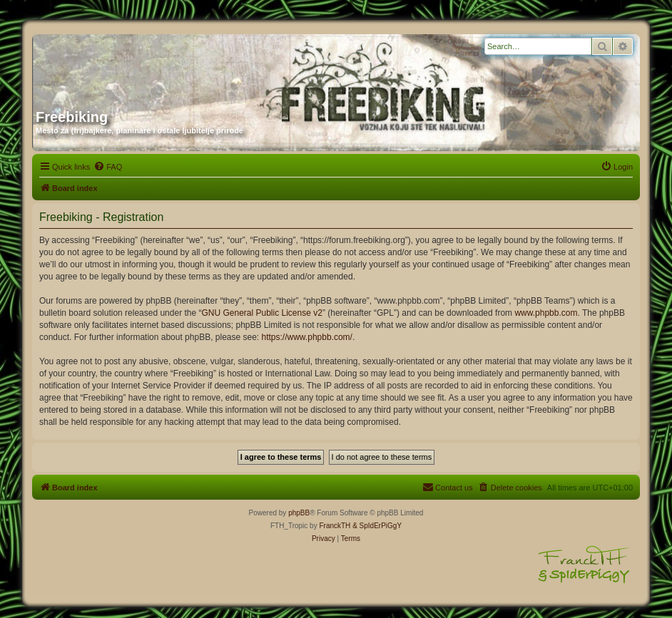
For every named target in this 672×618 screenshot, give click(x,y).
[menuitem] (108, 167)
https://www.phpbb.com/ (307, 337)
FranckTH (335, 526)
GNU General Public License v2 (261, 313)
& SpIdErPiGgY (377, 526)
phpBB (299, 513)
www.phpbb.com (546, 313)
